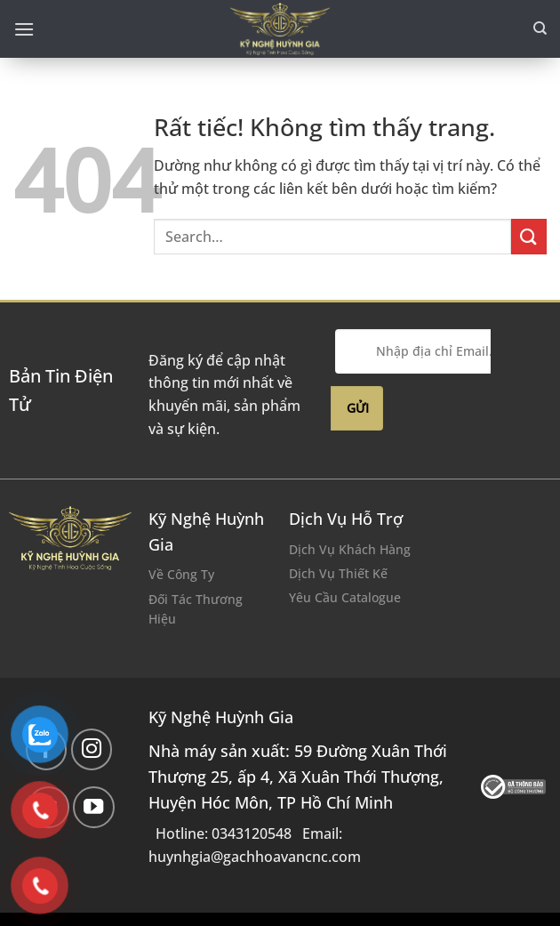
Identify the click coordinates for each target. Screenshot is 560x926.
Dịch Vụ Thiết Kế (338, 573)
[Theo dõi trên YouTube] (94, 807)
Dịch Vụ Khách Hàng (350, 549)
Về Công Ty (181, 574)
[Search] (540, 28)
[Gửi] (529, 236)
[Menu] (24, 29)
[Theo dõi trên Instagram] (92, 749)
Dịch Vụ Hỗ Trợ (346, 519)
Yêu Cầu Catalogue (345, 597)
